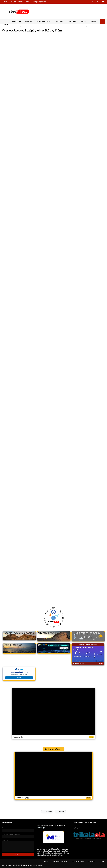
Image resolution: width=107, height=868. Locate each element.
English (62, 811)
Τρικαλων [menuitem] (28, 22)
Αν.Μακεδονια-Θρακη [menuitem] (43, 22)
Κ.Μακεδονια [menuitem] (59, 22)
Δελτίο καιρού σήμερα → (54, 749)
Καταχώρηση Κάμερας (40, 2)
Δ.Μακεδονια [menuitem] (72, 22)
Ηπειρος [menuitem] (94, 22)
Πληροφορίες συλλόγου (59, 862)
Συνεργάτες (92, 862)
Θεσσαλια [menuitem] (84, 22)
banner (102, 862)
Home (5, 2)
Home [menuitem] (6, 24)
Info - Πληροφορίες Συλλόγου (20, 2)
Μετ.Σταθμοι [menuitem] (17, 22)
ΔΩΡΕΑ (19, 678)
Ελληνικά (49, 811)
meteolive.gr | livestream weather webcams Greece (28, 865)
